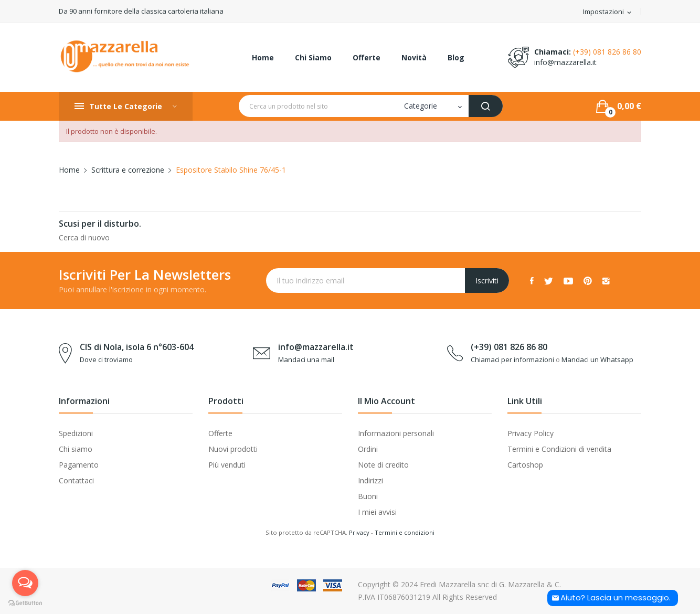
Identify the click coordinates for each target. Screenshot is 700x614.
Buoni (368, 496)
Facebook (532, 281)
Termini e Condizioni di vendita (559, 449)
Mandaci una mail (306, 359)
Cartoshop (525, 465)
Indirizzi (370, 480)
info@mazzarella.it (565, 62)
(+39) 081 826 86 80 (607, 52)
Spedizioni (76, 433)
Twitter (549, 281)
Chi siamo (76, 449)
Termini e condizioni (405, 532)
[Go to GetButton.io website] (25, 603)
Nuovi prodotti (233, 449)
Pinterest (588, 281)
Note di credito (383, 465)
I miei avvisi (377, 512)
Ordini (368, 449)
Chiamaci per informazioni (512, 359)
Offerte (220, 433)
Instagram (606, 281)
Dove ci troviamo (106, 359)
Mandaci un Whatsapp (597, 359)
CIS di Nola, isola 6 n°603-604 (137, 347)
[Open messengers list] (25, 583)
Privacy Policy (531, 433)
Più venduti (227, 465)
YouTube (568, 281)
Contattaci (76, 480)
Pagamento (79, 465)
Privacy (359, 532)
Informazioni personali (396, 433)
